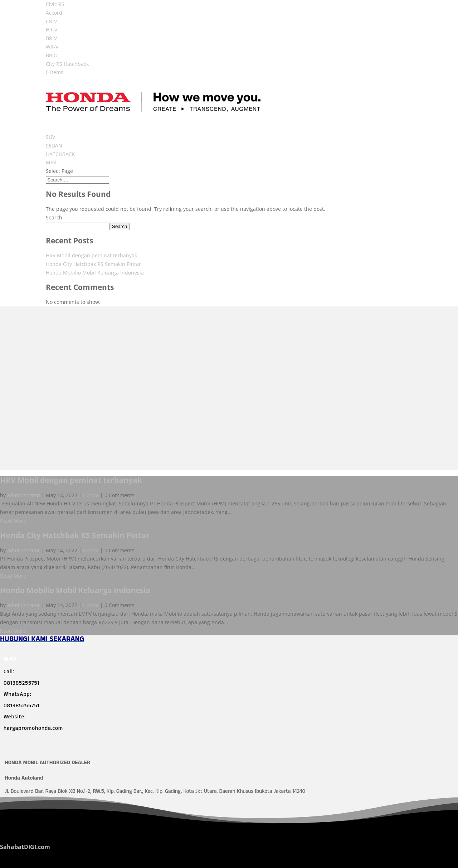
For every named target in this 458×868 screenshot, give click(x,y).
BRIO (52, 55)
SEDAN (54, 146)
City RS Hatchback (67, 64)
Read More (13, 521)
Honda (91, 495)
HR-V (52, 30)
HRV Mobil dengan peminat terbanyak (91, 255)
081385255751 (21, 684)
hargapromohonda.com (33, 729)
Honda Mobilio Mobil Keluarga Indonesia (95, 273)
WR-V (52, 47)
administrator (24, 495)
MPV (51, 162)
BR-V (51, 38)
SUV (50, 137)
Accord (54, 13)
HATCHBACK (60, 154)
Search (54, 217)
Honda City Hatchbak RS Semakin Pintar (93, 264)
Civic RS (55, 4)
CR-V (51, 21)
